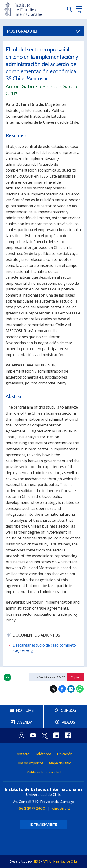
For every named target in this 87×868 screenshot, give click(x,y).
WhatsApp (80, 689)
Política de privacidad (44, 772)
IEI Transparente (44, 825)
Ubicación (65, 754)
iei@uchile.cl (61, 808)
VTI (46, 861)
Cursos (68, 710)
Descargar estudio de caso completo (44, 648)
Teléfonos (43, 754)
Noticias (25, 710)
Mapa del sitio (60, 763)
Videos (68, 722)
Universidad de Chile (63, 861)
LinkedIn (71, 689)
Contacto (22, 754)
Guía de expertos (30, 763)
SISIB (37, 861)
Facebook (62, 689)
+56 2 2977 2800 (31, 808)
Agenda (25, 722)
